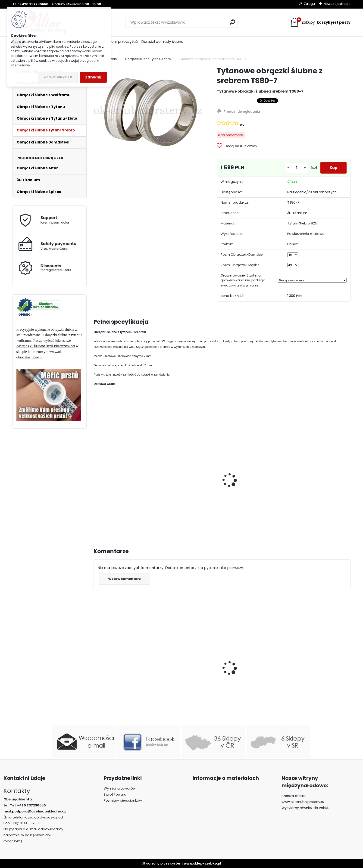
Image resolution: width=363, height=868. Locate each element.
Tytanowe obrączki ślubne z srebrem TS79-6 (122, 485)
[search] (232, 22)
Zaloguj (310, 4)
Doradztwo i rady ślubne (162, 42)
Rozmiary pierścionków (123, 800)
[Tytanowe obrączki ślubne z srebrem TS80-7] (148, 110)
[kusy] (297, 168)
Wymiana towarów (120, 788)
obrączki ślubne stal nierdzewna (46, 346)
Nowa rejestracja (337, 4)
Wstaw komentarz (124, 579)
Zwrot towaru (115, 794)
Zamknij (93, 77)
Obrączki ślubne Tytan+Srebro (148, 59)
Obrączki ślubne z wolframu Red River (252, 668)
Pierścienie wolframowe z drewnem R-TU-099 (315, 688)
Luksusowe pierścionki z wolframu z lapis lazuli (118, 675)
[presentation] (96, 475)
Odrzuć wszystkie (58, 77)
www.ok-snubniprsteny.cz (303, 802)
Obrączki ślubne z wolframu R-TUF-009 (189, 680)
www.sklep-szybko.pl (202, 863)
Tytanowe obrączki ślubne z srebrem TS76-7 (187, 488)
